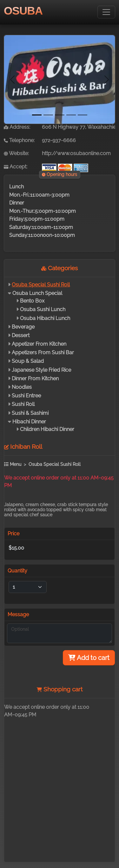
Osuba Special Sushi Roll (41, 285)
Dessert (21, 335)
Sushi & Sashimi (30, 413)
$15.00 (16, 548)
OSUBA (23, 11)
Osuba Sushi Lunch (43, 309)
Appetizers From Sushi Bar (43, 352)
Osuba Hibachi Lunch (45, 318)
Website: (16, 153)
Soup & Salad (28, 361)
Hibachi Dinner (29, 422)
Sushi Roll (23, 404)
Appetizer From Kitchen (39, 344)
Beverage (23, 327)
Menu (13, 464)
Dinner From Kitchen (35, 379)
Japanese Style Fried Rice (41, 370)
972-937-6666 (59, 140)
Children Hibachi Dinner (47, 429)
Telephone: (19, 140)
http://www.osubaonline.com (76, 153)
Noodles (22, 387)
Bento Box (32, 301)
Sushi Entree (26, 396)
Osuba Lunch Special (37, 293)
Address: (17, 127)
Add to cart (89, 658)
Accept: (16, 167)
